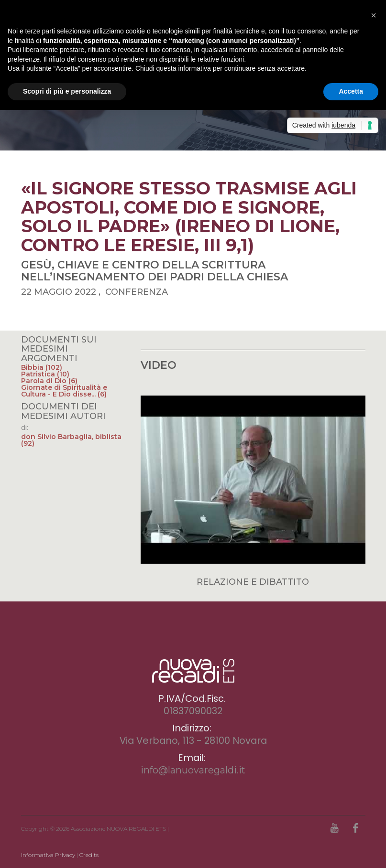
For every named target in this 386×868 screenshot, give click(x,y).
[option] (193, 117)
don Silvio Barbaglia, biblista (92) (71, 440)
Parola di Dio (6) (49, 381)
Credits (89, 855)
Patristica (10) (45, 374)
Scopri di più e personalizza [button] (67, 91)
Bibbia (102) (42, 367)
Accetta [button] (351, 91)
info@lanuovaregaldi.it (193, 770)
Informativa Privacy (48, 855)
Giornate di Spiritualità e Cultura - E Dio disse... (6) (64, 391)
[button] (374, 15)
